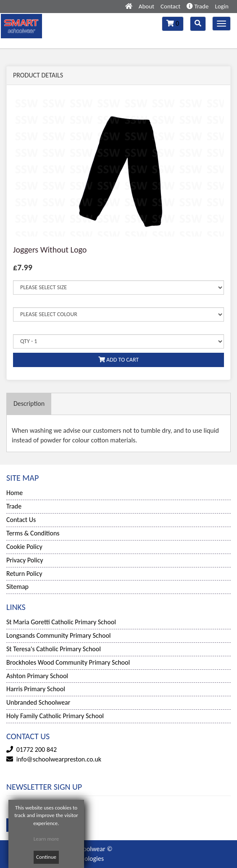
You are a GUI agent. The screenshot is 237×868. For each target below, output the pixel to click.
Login (222, 6)
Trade (197, 6)
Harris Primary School (36, 689)
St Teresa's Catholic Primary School (54, 649)
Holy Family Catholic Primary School (55, 716)
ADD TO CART (118, 360)
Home (14, 493)
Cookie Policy (24, 547)
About (146, 6)
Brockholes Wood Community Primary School (68, 662)
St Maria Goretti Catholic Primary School (61, 622)
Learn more (46, 839)
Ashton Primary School (37, 676)
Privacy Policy (25, 560)
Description (29, 403)
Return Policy (24, 574)
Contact (170, 6)
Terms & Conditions (33, 533)
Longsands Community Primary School (59, 635)
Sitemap (17, 587)
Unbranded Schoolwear (38, 702)
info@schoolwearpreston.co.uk (59, 759)
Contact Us (21, 520)
